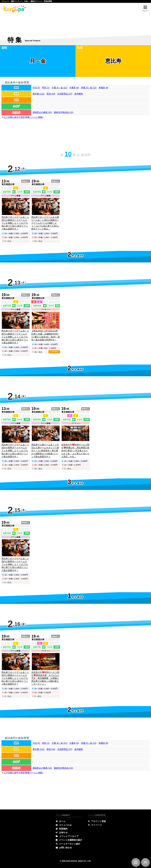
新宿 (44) (51, 94)
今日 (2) (36, 88)
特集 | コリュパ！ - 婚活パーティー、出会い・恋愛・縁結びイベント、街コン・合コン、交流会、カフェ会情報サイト (14, 9)
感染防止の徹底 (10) (42, 112)
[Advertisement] (75, 22)
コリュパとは (64, 825)
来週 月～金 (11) (89, 88)
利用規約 (62, 829)
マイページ (95, 825)
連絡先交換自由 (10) (63, 112)
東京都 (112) (39, 94)
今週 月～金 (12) (59, 88)
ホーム (61, 821)
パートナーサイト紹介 (68, 844)
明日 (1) (46, 88)
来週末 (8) (103, 88)
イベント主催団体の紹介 (69, 840)
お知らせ (62, 832)
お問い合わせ (64, 848)
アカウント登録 (97, 821)
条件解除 (79, 94)
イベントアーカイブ (67, 836)
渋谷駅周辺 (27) (65, 94)
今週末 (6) (74, 88)
